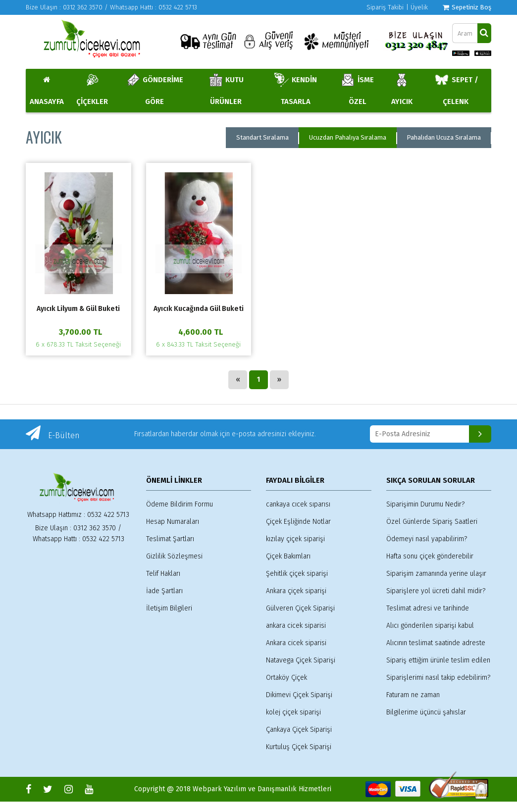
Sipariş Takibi (385, 7)
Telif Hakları (163, 574)
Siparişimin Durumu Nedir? (425, 504)
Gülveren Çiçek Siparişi (300, 608)
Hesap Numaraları (173, 522)
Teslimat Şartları (170, 539)
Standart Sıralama (262, 137)
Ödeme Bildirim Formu (180, 504)
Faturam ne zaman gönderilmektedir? (413, 696)
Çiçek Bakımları (288, 556)
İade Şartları (164, 591)
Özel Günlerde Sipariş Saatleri (432, 522)
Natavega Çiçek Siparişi (301, 660)
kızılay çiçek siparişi (295, 539)
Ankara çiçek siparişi (296, 591)
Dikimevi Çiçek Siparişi (299, 695)
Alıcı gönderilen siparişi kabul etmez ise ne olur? (430, 627)
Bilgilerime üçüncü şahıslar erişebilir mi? (426, 713)
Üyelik (419, 7)
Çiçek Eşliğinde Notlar (298, 522)
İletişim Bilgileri (169, 608)
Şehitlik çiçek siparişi (297, 574)
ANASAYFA (47, 91)
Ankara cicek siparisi (296, 643)
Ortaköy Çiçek (286, 678)
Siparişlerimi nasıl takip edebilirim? (438, 678)
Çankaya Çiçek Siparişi (299, 730)
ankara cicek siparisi (296, 626)
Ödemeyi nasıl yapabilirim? (427, 539)
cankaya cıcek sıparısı (298, 504)
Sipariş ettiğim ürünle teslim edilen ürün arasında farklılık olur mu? (438, 661)
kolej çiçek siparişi (293, 712)
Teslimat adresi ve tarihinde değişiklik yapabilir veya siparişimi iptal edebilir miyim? (437, 609)
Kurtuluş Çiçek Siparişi (299, 747)
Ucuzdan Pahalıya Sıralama (348, 137)
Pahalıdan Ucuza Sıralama (444, 137)
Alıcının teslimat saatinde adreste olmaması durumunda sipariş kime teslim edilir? (437, 644)
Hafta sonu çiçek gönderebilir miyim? (430, 557)
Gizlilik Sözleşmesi (174, 556)
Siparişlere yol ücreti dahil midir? (436, 591)
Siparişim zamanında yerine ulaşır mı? (436, 575)
